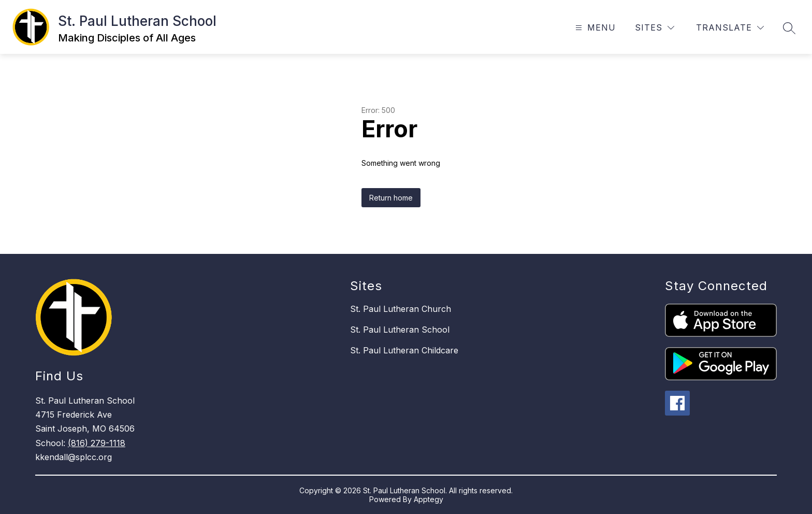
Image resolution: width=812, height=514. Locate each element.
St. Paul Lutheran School (400, 330)
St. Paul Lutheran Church (401, 309)
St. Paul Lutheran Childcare (404, 350)
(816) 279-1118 (97, 443)
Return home (391, 198)
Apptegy (429, 499)
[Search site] (789, 28)
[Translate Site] (730, 28)
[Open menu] (594, 28)
